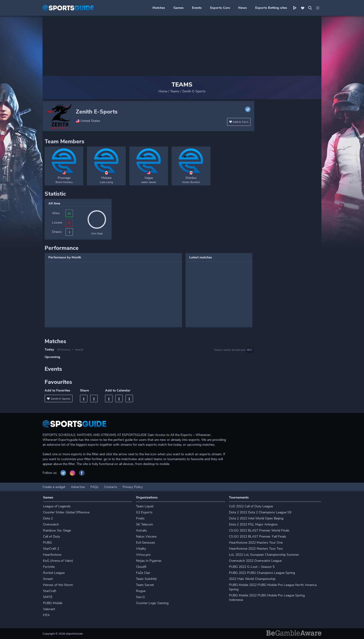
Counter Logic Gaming (152, 603)
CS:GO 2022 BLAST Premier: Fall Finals (258, 537)
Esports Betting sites (271, 8)
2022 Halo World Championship (252, 579)
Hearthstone (52, 555)
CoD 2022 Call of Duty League (251, 506)
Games (179, 8)
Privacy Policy (133, 487)
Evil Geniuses (146, 543)
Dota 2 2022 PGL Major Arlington (253, 524)
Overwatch (51, 524)
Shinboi (191, 178)
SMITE (48, 597)
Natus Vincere (146, 537)
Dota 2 (48, 518)
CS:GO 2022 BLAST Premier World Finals (259, 530)
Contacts (111, 487)
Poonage (64, 178)
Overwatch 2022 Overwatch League (255, 561)
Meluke (106, 178)
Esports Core (220, 8)
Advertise (78, 487)
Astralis (141, 530)
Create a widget (54, 487)
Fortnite (49, 567)
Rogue (141, 591)
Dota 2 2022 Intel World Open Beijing (256, 518)
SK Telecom (144, 524)
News (243, 8)
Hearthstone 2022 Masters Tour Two (256, 549)
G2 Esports (144, 512)
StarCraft (50, 591)
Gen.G (140, 597)
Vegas (149, 178)
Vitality (141, 549)
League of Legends (57, 506)
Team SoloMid (146, 579)
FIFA (46, 615)
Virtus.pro (143, 555)
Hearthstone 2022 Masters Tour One (256, 543)
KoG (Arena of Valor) (58, 561)
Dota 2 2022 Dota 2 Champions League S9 (260, 512)
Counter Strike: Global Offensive (66, 512)
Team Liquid (145, 506)
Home (163, 91)
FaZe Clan (143, 573)
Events (197, 8)
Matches (159, 8)
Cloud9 (141, 567)
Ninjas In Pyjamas (149, 561)
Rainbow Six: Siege (57, 530)
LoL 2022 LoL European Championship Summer (264, 555)
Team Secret (145, 585)
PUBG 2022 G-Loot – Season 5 (252, 567)
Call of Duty (51, 537)
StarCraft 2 (51, 549)
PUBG (47, 543)
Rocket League (54, 573)
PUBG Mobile (53, 603)
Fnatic (140, 518)
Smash (48, 579)
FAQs (94, 487)
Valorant (49, 609)
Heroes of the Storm (58, 585)
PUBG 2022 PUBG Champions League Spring (262, 573)
